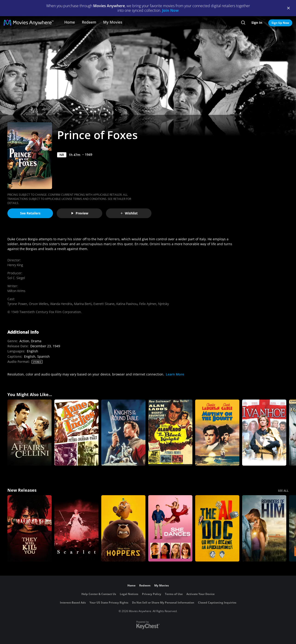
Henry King (15, 265)
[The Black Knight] (170, 433)
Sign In (257, 23)
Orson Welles (39, 304)
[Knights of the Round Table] (123, 433)
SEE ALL (283, 491)
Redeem (89, 22)
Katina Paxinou (127, 304)
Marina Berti (83, 304)
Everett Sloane (104, 304)
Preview (80, 213)
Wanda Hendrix (61, 304)
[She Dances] (170, 528)
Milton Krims (16, 291)
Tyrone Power (17, 304)
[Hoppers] (123, 528)
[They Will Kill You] (29, 528)
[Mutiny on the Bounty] (217, 433)
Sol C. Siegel (16, 278)
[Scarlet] (76, 528)
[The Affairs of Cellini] (29, 433)
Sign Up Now (280, 23)
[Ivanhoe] (264, 433)
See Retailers (30, 213)
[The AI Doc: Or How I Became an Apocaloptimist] (217, 528)
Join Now (170, 10)
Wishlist (129, 213)
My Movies (113, 22)
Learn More (175, 374)
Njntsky (163, 304)
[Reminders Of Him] (264, 528)
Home (70, 22)
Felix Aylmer (148, 304)
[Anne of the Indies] (76, 433)
